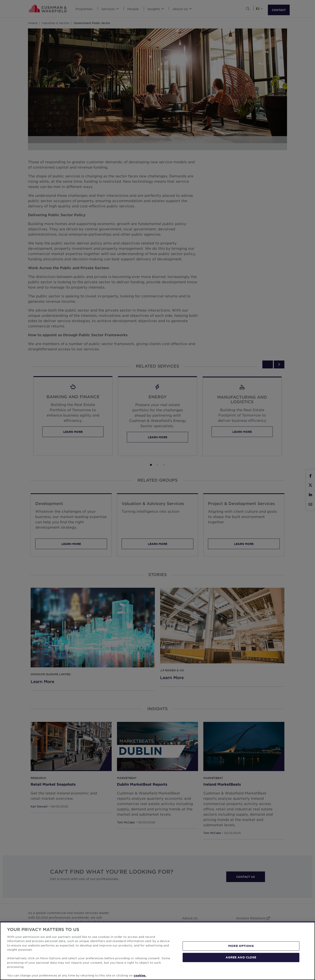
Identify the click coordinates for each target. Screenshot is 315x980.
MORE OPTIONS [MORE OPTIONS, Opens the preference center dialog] (241, 946)
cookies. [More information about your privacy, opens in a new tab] (140, 975)
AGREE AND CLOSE (241, 957)
